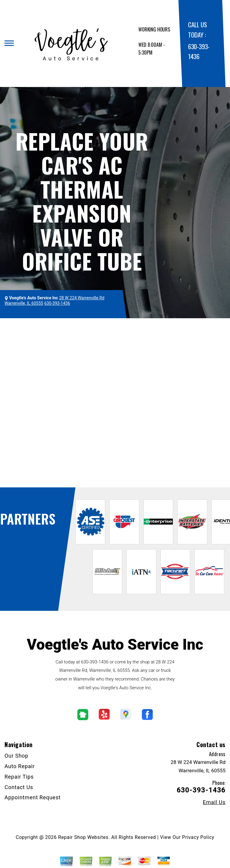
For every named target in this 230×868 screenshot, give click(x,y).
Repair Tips (19, 777)
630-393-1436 (95, 662)
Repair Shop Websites (83, 837)
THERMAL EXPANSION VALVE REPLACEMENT (58, 338)
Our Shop (16, 756)
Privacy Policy (198, 837)
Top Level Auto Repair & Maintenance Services (130, 330)
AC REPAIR (195, 330)
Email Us (214, 802)
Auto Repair (20, 766)
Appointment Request (32, 797)
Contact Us (19, 787)
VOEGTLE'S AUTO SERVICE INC (42, 330)
